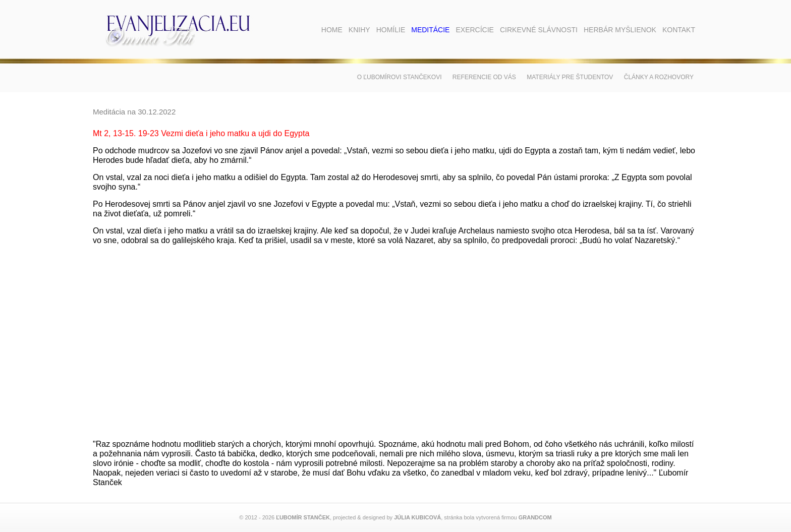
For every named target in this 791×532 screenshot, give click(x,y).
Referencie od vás (484, 77)
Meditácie (430, 30)
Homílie (391, 30)
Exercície (474, 30)
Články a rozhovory (659, 77)
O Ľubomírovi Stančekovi (400, 77)
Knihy (359, 30)
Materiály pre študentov (570, 77)
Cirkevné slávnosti (539, 30)
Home (332, 30)
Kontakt (679, 30)
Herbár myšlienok (620, 30)
